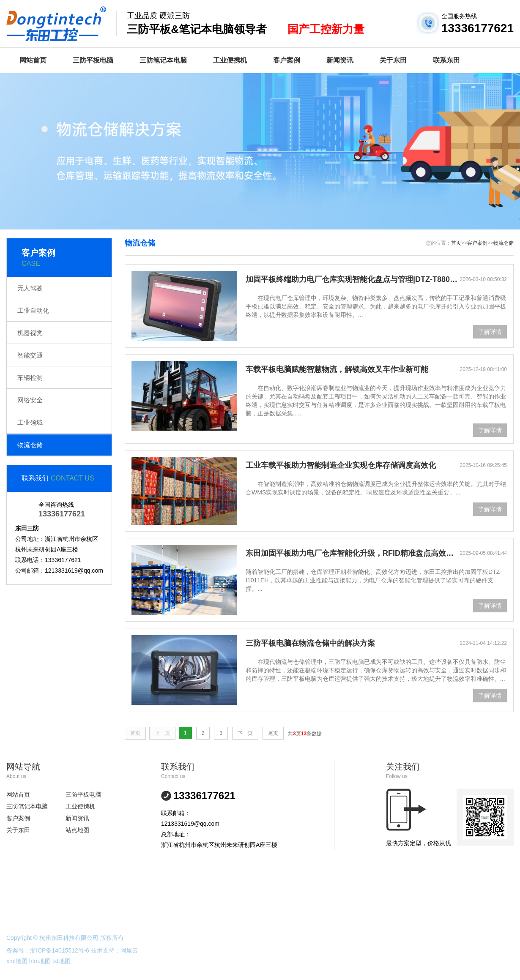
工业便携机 (230, 60)
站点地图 (77, 830)
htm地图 (40, 961)
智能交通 (30, 355)
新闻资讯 (340, 60)
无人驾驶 (30, 288)
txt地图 (62, 961)
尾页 (273, 733)
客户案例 (287, 60)
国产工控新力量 (326, 29)
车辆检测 (30, 378)
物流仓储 (30, 445)
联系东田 (446, 60)
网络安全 (30, 400)
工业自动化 (33, 310)
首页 (456, 243)
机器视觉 (30, 333)
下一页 (245, 733)
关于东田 (393, 60)
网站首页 (33, 60)
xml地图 (17, 961)
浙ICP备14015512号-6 (60, 950)
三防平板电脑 (93, 60)
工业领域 (30, 422)
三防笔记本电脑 (163, 60)
